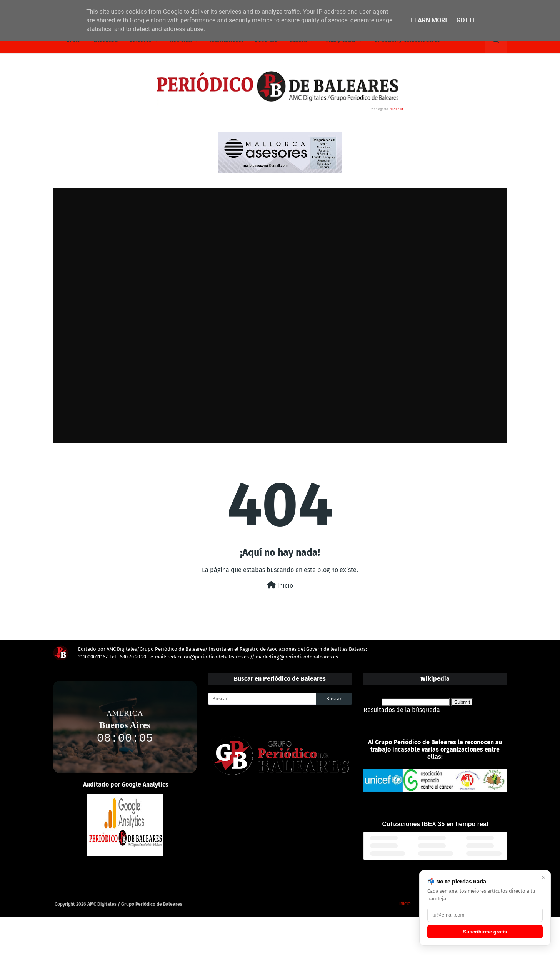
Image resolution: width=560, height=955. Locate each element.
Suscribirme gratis (485, 932)
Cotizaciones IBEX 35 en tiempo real (435, 824)
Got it (466, 20)
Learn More (430, 20)
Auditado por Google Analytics (126, 784)
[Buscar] (262, 699)
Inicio (280, 585)
